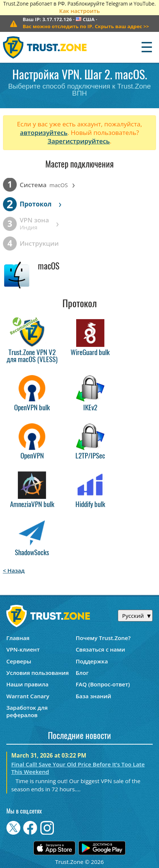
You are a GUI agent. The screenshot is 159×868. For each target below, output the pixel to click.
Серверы (19, 661)
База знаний (93, 696)
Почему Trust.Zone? (103, 638)
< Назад (14, 570)
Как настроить (79, 11)
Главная (18, 638)
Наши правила (27, 684)
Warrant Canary (28, 696)
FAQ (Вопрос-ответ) (103, 684)
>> (86, 26)
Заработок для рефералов (27, 711)
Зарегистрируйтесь (79, 141)
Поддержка (92, 661)
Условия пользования (38, 673)
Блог (82, 673)
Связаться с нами (100, 649)
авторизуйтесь (44, 132)
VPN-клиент (23, 649)
